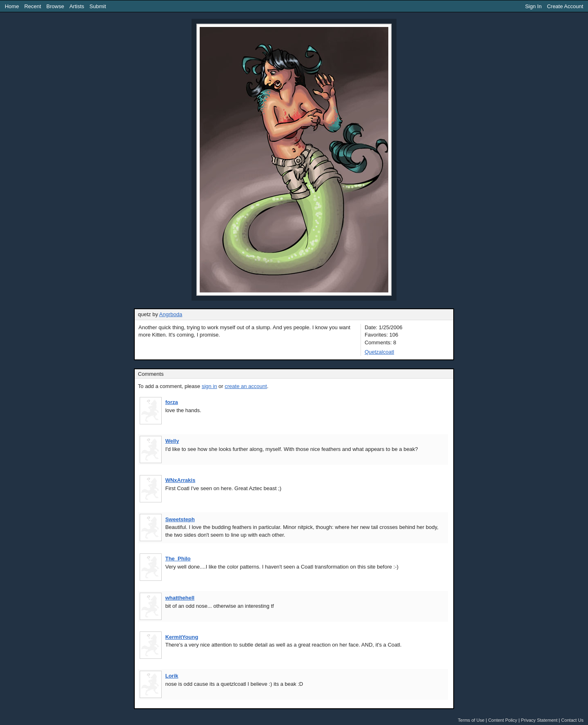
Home (12, 6)
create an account (246, 386)
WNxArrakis (180, 480)
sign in (209, 386)
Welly (172, 441)
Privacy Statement (539, 720)
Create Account (565, 6)
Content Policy (502, 720)
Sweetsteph (180, 519)
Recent (32, 6)
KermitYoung (182, 637)
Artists (77, 6)
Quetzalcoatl (379, 352)
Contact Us (572, 720)
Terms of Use (471, 720)
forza (172, 402)
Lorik (172, 676)
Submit (98, 6)
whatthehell (180, 598)
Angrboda (171, 314)
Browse (55, 6)
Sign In (533, 6)
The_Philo (178, 559)
